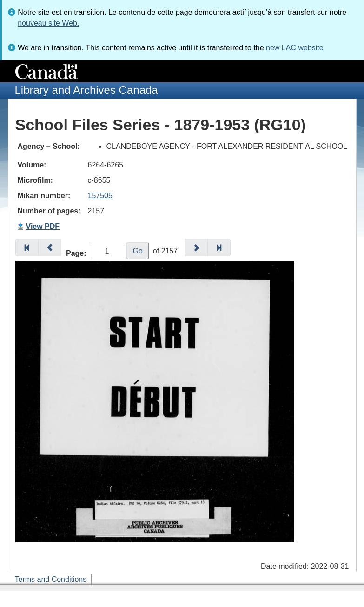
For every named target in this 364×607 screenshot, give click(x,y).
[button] (27, 247)
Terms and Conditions (51, 579)
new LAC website (295, 48)
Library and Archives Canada (86, 90)
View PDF (43, 226)
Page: (76, 253)
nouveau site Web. (48, 23)
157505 (100, 196)
